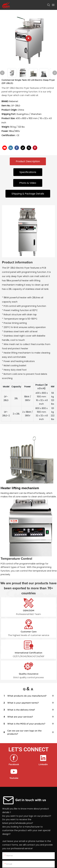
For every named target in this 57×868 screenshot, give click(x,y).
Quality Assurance (29, 674)
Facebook (14, 764)
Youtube (14, 778)
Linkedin (43, 764)
